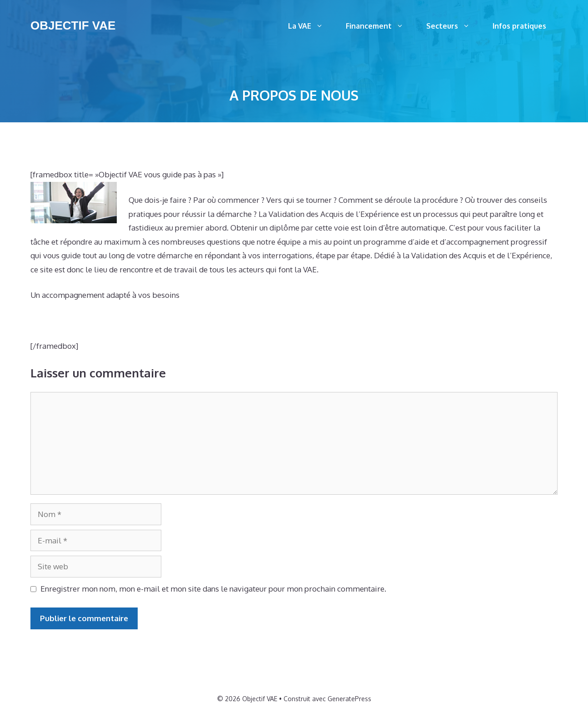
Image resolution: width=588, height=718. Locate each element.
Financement (380, 26)
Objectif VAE (73, 25)
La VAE (311, 26)
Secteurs (454, 26)
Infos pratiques (519, 26)
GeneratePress (349, 699)
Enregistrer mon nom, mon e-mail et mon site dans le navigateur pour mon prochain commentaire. (213, 589)
